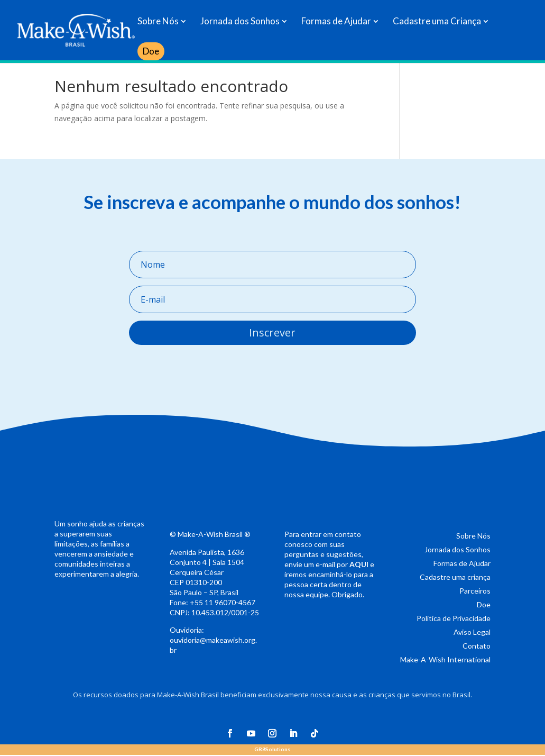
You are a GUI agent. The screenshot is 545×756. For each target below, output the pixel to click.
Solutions (272, 749)
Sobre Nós (158, 22)
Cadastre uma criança (455, 577)
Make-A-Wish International (445, 659)
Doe (151, 51)
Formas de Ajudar (336, 22)
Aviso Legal (472, 632)
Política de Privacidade (454, 618)
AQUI (359, 564)
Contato (477, 646)
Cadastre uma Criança (437, 22)
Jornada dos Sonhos (240, 22)
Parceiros (475, 591)
